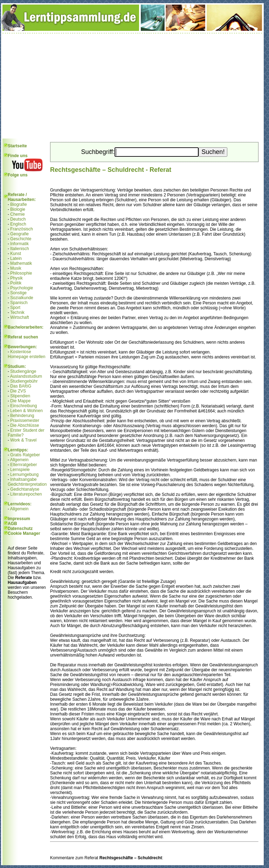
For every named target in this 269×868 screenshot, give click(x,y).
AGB (12, 524)
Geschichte (21, 239)
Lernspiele (20, 470)
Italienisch (19, 249)
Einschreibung (23, 406)
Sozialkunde (22, 298)
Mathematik (21, 263)
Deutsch (18, 219)
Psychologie (22, 288)
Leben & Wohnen (26, 411)
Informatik (19, 244)
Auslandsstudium (26, 376)
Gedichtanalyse (25, 489)
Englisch (18, 224)
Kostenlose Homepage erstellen (26, 354)
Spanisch (19, 303)
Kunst (16, 254)
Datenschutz (20, 529)
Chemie (17, 214)
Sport (15, 308)
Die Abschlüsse (25, 425)
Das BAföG (21, 386)
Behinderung (22, 416)
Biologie (18, 209)
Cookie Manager (24, 533)
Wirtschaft (19, 317)
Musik (16, 268)
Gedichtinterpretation (27, 484)
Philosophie (21, 273)
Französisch (22, 229)
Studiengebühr (24, 381)
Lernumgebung (24, 475)
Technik (17, 312)
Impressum (19, 519)
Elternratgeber (23, 465)
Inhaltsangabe (23, 479)
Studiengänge (23, 371)
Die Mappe (20, 401)
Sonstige (18, 293)
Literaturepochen (26, 494)
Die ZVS (18, 391)
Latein (16, 258)
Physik (16, 278)
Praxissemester (25, 420)
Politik (16, 283)
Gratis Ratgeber (25, 455)
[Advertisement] (132, 86)
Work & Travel (23, 440)
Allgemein (19, 460)
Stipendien (20, 396)
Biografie (18, 204)
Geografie (19, 234)
